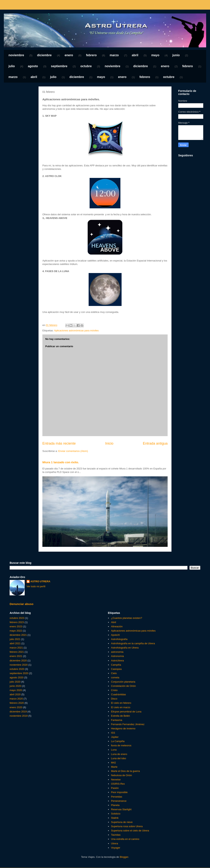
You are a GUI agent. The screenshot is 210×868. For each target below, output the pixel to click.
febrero (91, 55)
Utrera (114, 843)
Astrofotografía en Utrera (125, 648)
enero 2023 (16, 626)
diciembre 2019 (18, 712)
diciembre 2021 (18, 635)
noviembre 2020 (19, 665)
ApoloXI (115, 635)
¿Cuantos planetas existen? (126, 618)
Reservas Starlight (121, 809)
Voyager (116, 848)
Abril (113, 622)
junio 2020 (15, 686)
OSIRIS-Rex (118, 784)
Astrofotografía (119, 639)
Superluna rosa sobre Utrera (127, 826)
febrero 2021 (17, 652)
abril (135, 55)
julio (12, 66)
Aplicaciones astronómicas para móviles (76, 331)
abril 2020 (15, 694)
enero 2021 (16, 656)
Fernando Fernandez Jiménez (128, 724)
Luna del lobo (118, 758)
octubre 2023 (17, 618)
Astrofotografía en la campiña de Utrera (133, 643)
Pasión (115, 788)
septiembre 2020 (19, 673)
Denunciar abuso (21, 604)
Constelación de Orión (123, 686)
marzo (114, 55)
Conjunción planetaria (123, 682)
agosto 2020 (17, 677)
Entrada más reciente (59, 443)
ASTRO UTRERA (40, 581)
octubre (86, 66)
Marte (114, 767)
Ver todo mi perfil (36, 586)
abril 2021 (15, 643)
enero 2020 (16, 707)
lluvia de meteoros (121, 745)
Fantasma (117, 720)
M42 (113, 763)
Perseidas (117, 797)
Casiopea (116, 669)
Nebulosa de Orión (121, 775)
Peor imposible (119, 792)
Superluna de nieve (122, 822)
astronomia (117, 652)
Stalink (115, 818)
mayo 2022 (16, 631)
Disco (114, 699)
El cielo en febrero (121, 703)
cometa (115, 677)
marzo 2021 (16, 648)
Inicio (109, 443)
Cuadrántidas (118, 694)
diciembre (44, 55)
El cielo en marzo (121, 707)
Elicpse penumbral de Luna (126, 712)
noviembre (16, 55)
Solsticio (116, 814)
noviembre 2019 (19, 716)
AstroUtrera (117, 661)
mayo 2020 (16, 690)
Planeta (115, 805)
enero (69, 55)
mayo (155, 55)
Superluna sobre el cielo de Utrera (130, 831)
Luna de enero (119, 754)
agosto (33, 66)
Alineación (117, 626)
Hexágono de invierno (123, 728)
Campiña (116, 665)
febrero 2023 (17, 622)
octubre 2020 (17, 669)
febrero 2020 (17, 703)
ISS (113, 733)
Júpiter (115, 737)
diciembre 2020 (18, 661)
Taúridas (116, 835)
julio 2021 (15, 639)
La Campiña (118, 741)
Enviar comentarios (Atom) (73, 451)
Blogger (124, 857)
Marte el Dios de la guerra (125, 771)
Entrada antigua (155, 443)
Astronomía (117, 656)
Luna (114, 750)
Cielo (114, 673)
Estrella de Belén (120, 716)
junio (176, 55)
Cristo (114, 690)
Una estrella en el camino (125, 839)
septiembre (59, 66)
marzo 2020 (16, 699)
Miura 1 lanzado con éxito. (61, 462)
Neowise (116, 780)
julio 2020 (15, 682)
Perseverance (119, 801)
